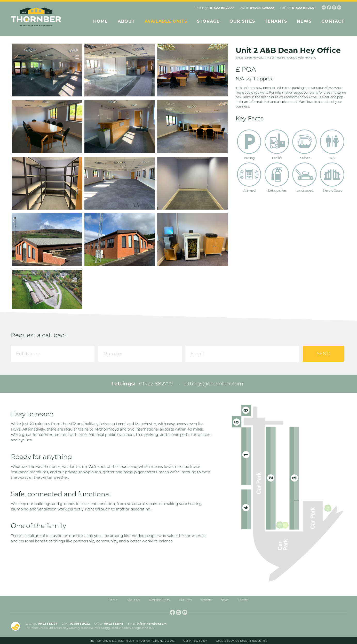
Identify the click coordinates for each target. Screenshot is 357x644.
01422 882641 (304, 8)
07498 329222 (262, 8)
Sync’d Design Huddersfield (249, 641)
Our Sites (242, 21)
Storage (208, 21)
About (126, 21)
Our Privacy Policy (195, 641)
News (304, 21)
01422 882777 (222, 8)
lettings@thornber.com (213, 384)
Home (101, 21)
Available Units (166, 21)
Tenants (276, 21)
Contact (333, 21)
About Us (133, 600)
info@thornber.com (152, 624)
